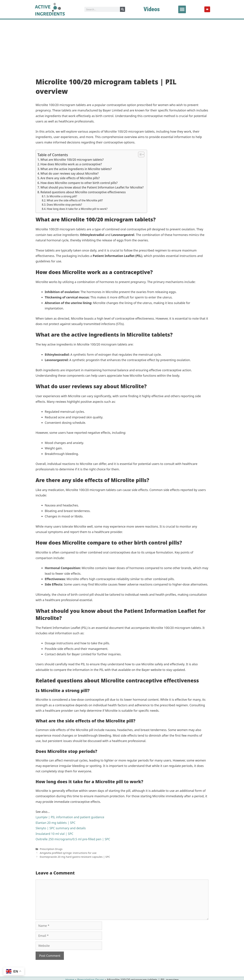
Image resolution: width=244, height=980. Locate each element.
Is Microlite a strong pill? (62, 196)
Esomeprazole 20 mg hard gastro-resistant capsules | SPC (75, 857)
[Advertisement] (122, 45)
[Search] (123, 9)
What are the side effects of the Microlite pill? (75, 200)
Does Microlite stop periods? (64, 205)
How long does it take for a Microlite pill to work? (77, 209)
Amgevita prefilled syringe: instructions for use (68, 853)
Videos (152, 9)
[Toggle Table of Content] (140, 154)
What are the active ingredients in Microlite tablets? (76, 169)
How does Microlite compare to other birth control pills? (79, 183)
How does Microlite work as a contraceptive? (71, 164)
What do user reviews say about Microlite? (70, 174)
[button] (182, 9)
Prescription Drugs (51, 849)
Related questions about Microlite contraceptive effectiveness (83, 192)
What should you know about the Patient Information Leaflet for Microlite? (92, 187)
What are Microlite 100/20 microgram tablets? (72, 160)
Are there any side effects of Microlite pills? (70, 178)
